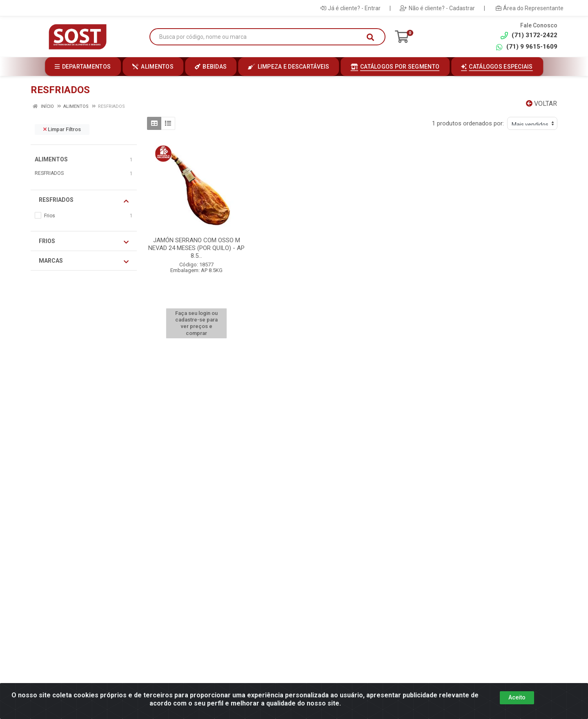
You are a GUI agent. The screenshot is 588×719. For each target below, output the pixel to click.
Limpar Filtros (62, 129)
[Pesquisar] (370, 37)
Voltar (541, 104)
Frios (84, 241)
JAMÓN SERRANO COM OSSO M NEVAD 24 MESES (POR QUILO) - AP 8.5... (196, 248)
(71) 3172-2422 (529, 35)
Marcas (84, 261)
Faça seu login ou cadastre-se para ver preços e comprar (196, 323)
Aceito (517, 697)
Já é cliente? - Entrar (351, 8)
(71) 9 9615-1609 (526, 47)
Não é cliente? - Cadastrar (437, 8)
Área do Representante (530, 8)
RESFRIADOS (49, 173)
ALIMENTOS (51, 159)
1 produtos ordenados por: (468, 123)
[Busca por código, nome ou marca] (259, 37)
